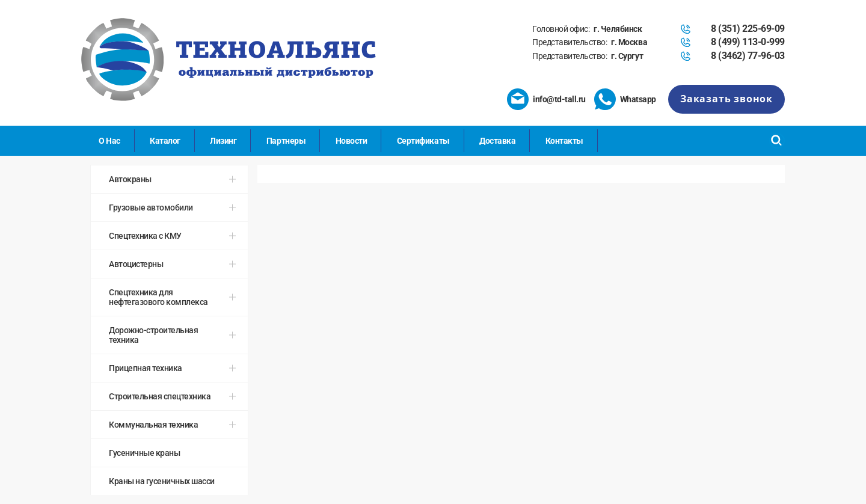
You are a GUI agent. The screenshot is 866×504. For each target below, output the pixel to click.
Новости (352, 141)
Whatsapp (638, 99)
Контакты (564, 141)
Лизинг (223, 141)
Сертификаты (423, 141)
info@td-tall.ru (559, 99)
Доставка (497, 141)
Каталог (165, 141)
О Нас (109, 141)
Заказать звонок (726, 99)
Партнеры (286, 141)
